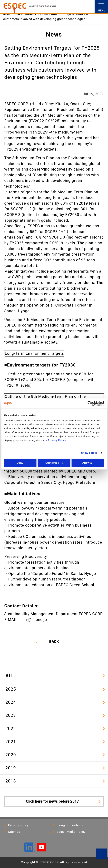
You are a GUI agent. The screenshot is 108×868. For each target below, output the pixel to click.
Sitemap (14, 832)
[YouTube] (42, 850)
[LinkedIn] (29, 850)
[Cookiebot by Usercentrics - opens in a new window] (90, 403)
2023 (11, 715)
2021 (11, 742)
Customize (54, 463)
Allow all (88, 463)
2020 (11, 755)
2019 (11, 768)
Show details (89, 453)
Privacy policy (18, 825)
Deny (20, 463)
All (9, 676)
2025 (11, 689)
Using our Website (70, 825)
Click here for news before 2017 (52, 801)
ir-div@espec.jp (33, 620)
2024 (11, 702)
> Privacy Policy (56, 440)
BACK (54, 642)
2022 (11, 729)
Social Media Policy (71, 832)
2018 (11, 781)
